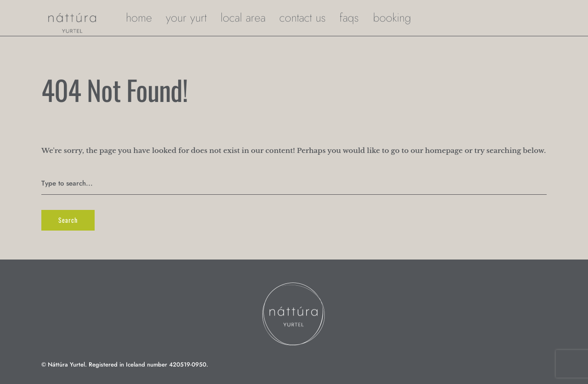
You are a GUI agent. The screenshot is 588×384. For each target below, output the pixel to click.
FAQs (349, 17)
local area (243, 17)
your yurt (186, 17)
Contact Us (302, 17)
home (139, 17)
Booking (392, 17)
